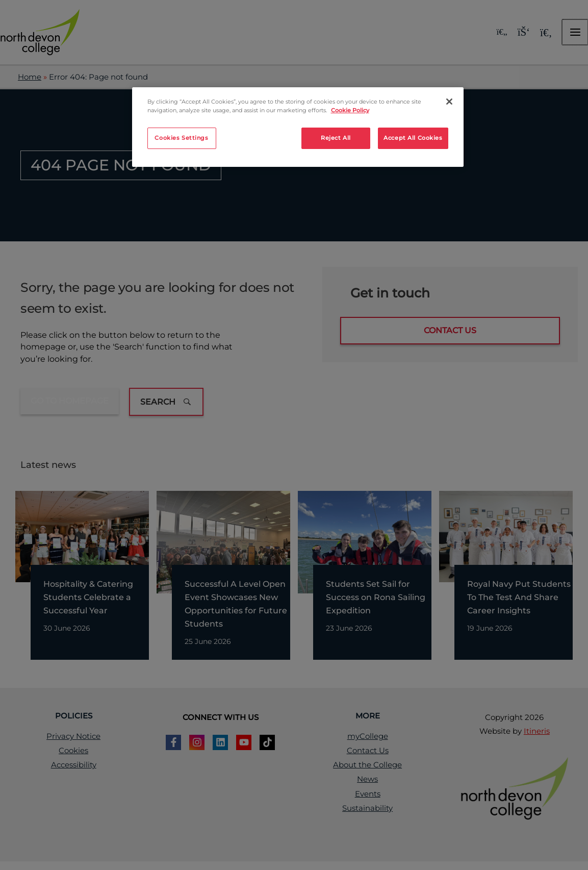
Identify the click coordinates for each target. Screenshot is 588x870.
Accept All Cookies (413, 138)
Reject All (336, 138)
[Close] (449, 102)
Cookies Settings (181, 138)
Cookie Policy (350, 110)
